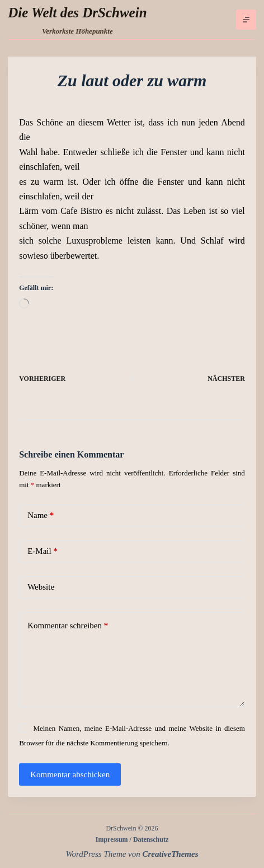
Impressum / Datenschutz (132, 839)
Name (41, 515)
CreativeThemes (171, 854)
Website (41, 587)
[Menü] (246, 20)
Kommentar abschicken (70, 774)
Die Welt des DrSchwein (77, 13)
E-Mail (43, 551)
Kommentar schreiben (68, 626)
